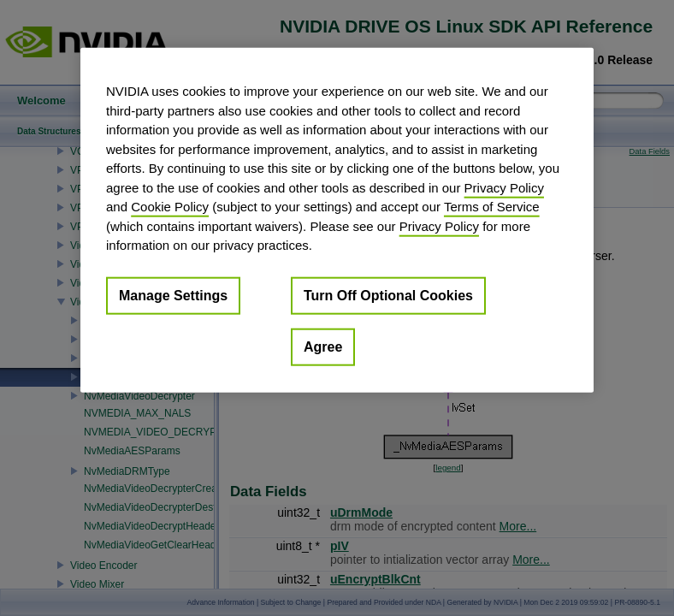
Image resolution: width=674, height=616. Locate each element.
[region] (337, 220)
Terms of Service (492, 207)
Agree (323, 346)
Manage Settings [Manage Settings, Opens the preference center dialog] (173, 295)
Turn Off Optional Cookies (388, 295)
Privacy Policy (504, 187)
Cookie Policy (170, 207)
